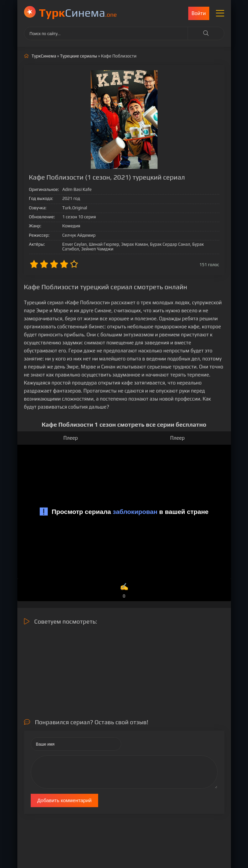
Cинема (78, 13)
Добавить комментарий (65, 800)
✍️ (124, 591)
